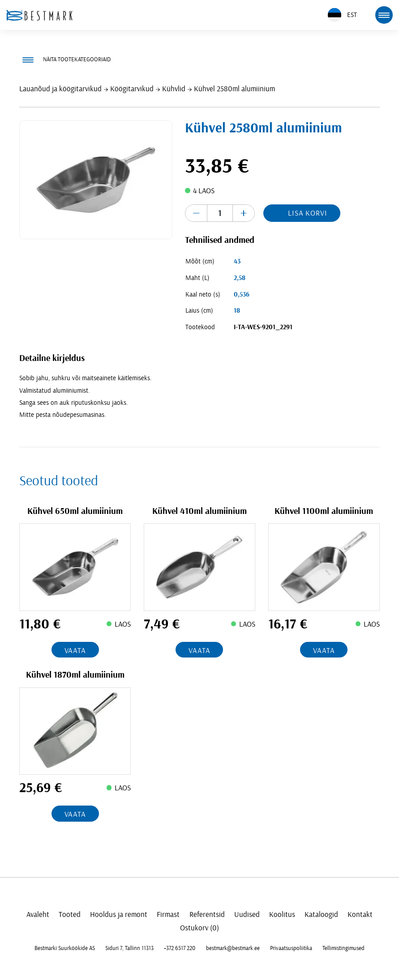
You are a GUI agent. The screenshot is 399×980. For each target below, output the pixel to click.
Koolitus (282, 914)
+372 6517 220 (180, 948)
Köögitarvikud (132, 89)
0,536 (242, 295)
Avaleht (38, 914)
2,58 (240, 278)
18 (237, 311)
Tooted (70, 914)
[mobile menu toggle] (384, 15)
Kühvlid (174, 89)
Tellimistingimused (343, 948)
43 (237, 261)
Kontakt (360, 914)
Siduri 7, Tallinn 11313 (129, 948)
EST (342, 15)
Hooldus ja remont (119, 914)
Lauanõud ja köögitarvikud (60, 89)
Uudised (247, 914)
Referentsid (207, 914)
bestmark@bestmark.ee (233, 948)
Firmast (168, 914)
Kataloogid (321, 914)
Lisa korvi (308, 213)
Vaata (75, 651)
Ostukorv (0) (199, 928)
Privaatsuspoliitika (291, 948)
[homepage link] (39, 15)
